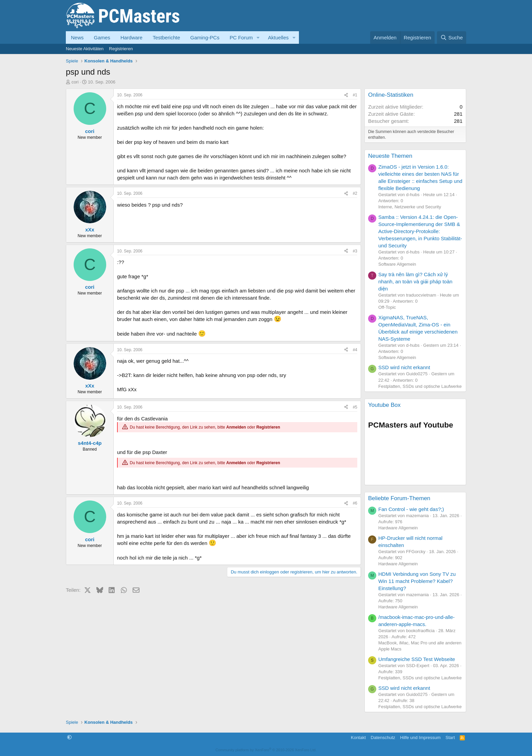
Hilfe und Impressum (420, 738)
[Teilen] (346, 95)
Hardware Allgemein (398, 528)
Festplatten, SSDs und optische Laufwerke (420, 386)
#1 (355, 95)
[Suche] (452, 37)
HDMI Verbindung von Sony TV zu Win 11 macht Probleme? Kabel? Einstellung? (417, 581)
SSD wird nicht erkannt (404, 367)
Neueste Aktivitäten (85, 49)
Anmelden (236, 427)
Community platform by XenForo (266, 750)
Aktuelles (278, 37)
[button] (258, 37)
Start (450, 738)
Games (102, 37)
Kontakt (358, 738)
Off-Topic (387, 307)
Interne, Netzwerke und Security (410, 207)
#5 (355, 407)
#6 (355, 503)
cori (75, 82)
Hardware (131, 37)
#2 (355, 193)
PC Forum (241, 37)
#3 (355, 251)
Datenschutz (383, 738)
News (77, 37)
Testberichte (166, 37)
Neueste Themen (390, 156)
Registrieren (121, 49)
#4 (355, 350)
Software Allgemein (397, 264)
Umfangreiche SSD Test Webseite (417, 659)
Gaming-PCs (205, 37)
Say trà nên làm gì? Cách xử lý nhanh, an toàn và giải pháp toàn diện (415, 281)
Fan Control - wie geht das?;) (411, 509)
